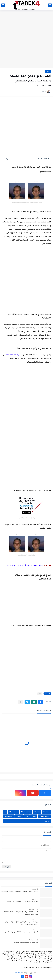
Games (37, 812)
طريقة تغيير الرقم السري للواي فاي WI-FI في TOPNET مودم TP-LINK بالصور (21, 913)
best (34, 816)
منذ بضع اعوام (32, 909)
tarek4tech (18, 973)
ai (5, 812)
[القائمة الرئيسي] (50, 5)
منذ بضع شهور (32, 920)
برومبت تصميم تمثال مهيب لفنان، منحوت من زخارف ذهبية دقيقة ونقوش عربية (21, 923)
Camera (46, 812)
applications (45, 816)
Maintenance (26, 812)
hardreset (9, 816)
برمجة (47, 821)
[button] (41, 702)
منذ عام (34, 889)
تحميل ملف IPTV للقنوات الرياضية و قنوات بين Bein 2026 (19, 892)
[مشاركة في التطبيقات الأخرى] (21, 702)
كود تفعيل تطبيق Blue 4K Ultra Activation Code (22, 902)
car (27, 816)
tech (48, 71)
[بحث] (3, 5)
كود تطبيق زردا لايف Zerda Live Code (26, 942)
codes (19, 816)
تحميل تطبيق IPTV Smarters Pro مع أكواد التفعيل (22, 932)
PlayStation (13, 812)
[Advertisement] (26, 39)
